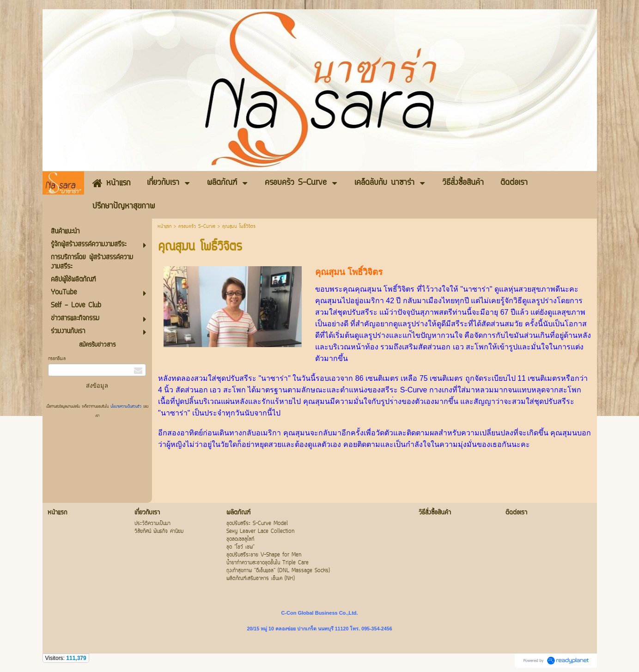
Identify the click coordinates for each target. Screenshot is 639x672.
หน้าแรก (164, 227)
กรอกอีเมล (57, 359)
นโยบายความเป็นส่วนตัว (126, 407)
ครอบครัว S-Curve (198, 227)
